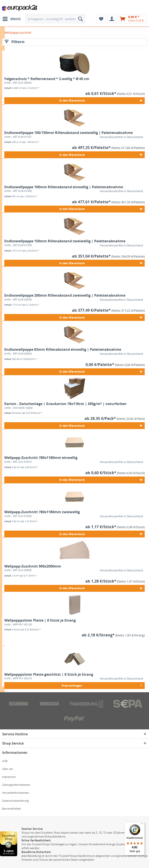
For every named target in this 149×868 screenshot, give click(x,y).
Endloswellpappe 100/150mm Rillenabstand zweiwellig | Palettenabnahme (68, 133)
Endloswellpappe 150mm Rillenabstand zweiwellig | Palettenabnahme (65, 241)
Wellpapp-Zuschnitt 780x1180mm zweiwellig (42, 512)
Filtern (15, 42)
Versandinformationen (16, 793)
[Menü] (142, 825)
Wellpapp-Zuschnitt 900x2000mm (33, 566)
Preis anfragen (102, 685)
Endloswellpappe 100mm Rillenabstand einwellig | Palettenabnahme (64, 187)
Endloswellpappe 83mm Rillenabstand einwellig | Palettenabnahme (63, 350)
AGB (5, 761)
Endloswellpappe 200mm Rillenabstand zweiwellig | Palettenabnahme (65, 295)
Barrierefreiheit (12, 809)
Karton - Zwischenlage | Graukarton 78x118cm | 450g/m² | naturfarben (65, 404)
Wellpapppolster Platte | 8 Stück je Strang (40, 620)
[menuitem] (11, 19)
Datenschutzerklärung (15, 801)
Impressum (9, 777)
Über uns (8, 769)
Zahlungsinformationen (16, 785)
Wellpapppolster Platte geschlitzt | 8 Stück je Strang (49, 675)
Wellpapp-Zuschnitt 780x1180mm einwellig (41, 458)
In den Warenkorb (101, 100)
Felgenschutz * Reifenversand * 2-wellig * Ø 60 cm (47, 79)
